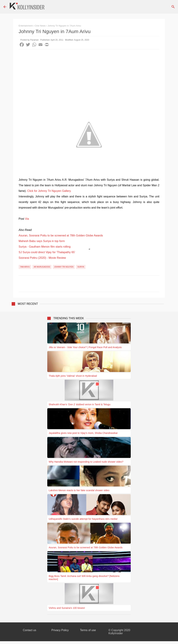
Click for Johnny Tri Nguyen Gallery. (49, 191)
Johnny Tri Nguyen (64, 267)
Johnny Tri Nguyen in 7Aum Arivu (64, 26)
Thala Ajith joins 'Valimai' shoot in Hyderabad (73, 376)
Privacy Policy (60, 630)
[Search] (173, 7)
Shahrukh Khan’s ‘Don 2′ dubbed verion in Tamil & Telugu (80, 404)
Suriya (81, 267)
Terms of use (88, 630)
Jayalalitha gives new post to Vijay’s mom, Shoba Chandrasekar (83, 433)
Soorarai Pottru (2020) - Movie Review (42, 258)
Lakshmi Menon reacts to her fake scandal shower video (79, 490)
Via (27, 219)
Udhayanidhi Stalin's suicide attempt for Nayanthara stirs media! (83, 519)
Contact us (29, 630)
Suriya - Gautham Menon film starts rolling (45, 247)
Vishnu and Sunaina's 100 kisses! (67, 608)
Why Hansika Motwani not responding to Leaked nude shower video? (86, 462)
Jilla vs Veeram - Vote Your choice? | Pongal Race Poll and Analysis (85, 347)
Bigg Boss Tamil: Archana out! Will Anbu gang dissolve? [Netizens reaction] (84, 578)
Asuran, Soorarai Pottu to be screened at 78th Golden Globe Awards (61, 235)
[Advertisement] (89, 75)
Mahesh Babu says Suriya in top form (42, 241)
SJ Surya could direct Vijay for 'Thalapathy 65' (47, 252)
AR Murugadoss (42, 267)
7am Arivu (25, 267)
